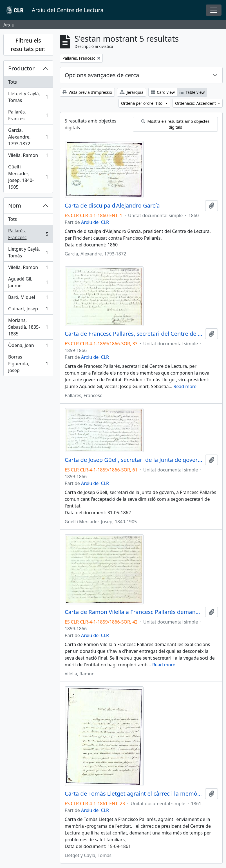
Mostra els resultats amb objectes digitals (175, 124)
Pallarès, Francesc (28, 115)
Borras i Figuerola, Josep (28, 364)
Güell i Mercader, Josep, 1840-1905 (28, 177)
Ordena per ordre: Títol (143, 103)
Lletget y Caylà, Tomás (28, 97)
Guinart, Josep (28, 310)
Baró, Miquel (28, 298)
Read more (185, 386)
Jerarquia (132, 92)
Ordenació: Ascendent (196, 103)
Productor (21, 68)
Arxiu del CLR (95, 222)
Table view (192, 92)
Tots (13, 82)
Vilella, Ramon (28, 156)
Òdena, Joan (28, 347)
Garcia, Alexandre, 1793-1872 (28, 137)
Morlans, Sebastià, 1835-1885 (28, 327)
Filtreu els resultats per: (28, 45)
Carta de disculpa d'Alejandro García (112, 206)
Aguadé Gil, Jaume (28, 282)
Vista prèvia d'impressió (87, 92)
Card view (163, 92)
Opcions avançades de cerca (102, 75)
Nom (15, 205)
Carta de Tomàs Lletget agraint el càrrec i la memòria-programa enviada (134, 794)
